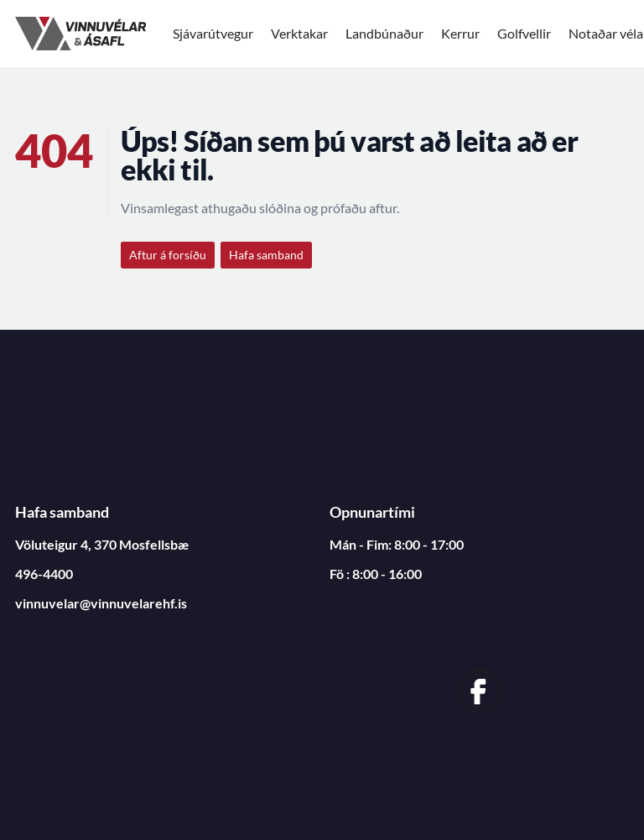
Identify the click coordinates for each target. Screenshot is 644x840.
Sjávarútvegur (213, 33)
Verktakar (299, 33)
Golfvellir (524, 33)
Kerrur (460, 33)
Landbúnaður (384, 33)
